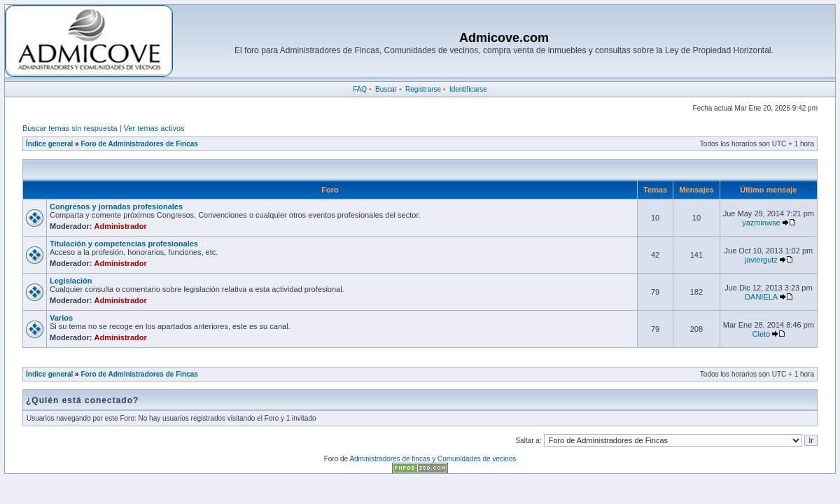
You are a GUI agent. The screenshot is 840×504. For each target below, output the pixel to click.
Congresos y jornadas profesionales (116, 206)
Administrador (121, 226)
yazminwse (761, 223)
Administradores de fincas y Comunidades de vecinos (433, 459)
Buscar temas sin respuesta (70, 128)
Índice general (49, 144)
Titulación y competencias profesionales (124, 244)
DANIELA (761, 297)
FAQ (360, 89)
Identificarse (468, 89)
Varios (61, 318)
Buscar (386, 89)
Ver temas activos (154, 128)
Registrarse (423, 89)
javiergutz (761, 260)
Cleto (762, 334)
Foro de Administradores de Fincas (139, 144)
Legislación (71, 281)
